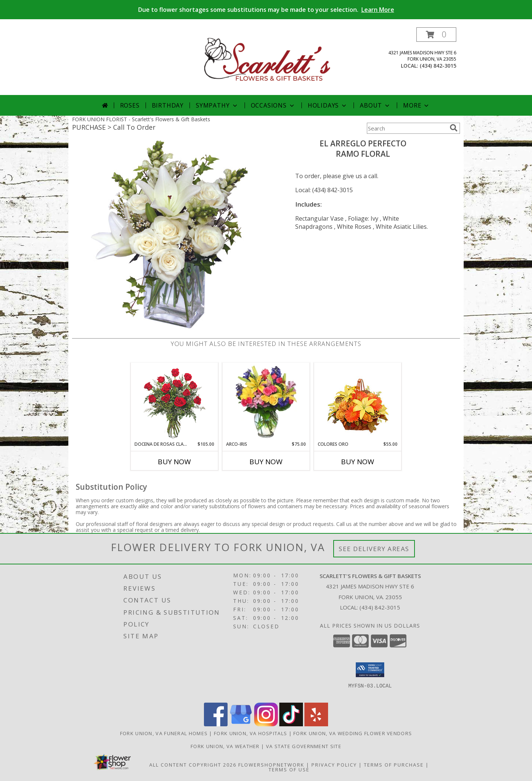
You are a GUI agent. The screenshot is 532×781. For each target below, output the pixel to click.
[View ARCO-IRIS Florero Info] (266, 402)
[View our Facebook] (216, 724)
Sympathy (217, 105)
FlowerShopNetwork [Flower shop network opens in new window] (271, 765)
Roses (130, 105)
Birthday (168, 105)
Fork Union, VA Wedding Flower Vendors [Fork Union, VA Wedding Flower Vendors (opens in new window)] (353, 733)
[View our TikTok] (291, 724)
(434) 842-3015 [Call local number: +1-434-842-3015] (438, 66)
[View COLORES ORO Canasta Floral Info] (358, 402)
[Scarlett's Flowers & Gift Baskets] (267, 61)
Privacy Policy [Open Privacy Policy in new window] (334, 765)
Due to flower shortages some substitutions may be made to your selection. (266, 10)
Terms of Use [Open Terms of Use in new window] (289, 770)
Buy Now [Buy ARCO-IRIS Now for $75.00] (266, 462)
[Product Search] (407, 128)
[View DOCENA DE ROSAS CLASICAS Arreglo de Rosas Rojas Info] (175, 402)
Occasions (273, 105)
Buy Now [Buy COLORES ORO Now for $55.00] (358, 462)
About (375, 105)
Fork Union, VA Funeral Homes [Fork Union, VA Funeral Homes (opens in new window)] (164, 733)
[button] (436, 35)
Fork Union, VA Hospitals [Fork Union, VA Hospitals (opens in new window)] (250, 733)
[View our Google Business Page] (241, 724)
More (417, 105)
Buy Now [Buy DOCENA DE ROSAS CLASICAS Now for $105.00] (174, 462)
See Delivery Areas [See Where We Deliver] (374, 549)
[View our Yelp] (316, 724)
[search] (454, 128)
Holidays (328, 105)
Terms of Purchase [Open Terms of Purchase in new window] (394, 765)
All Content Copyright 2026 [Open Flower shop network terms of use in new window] (193, 765)
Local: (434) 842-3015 (324, 190)
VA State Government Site (304, 746)
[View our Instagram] (266, 724)
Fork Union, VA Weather (225, 746)
